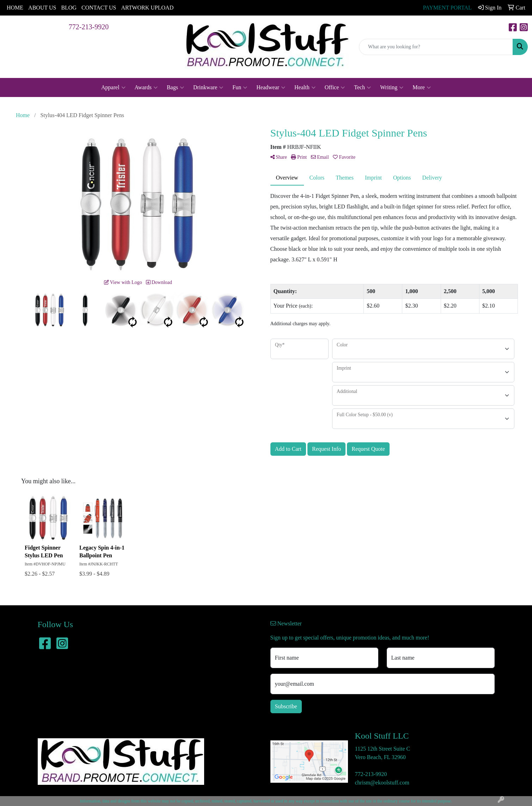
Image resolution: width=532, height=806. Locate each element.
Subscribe (286, 706)
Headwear (271, 87)
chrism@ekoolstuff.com (382, 783)
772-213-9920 (89, 27)
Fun (240, 87)
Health (305, 87)
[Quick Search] (436, 47)
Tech (362, 87)
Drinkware (208, 87)
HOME (15, 8)
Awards (146, 87)
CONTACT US (99, 8)
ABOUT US (42, 8)
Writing (392, 87)
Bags (175, 87)
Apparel (113, 87)
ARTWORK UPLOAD (147, 8)
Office (335, 87)
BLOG (69, 8)
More (422, 87)
